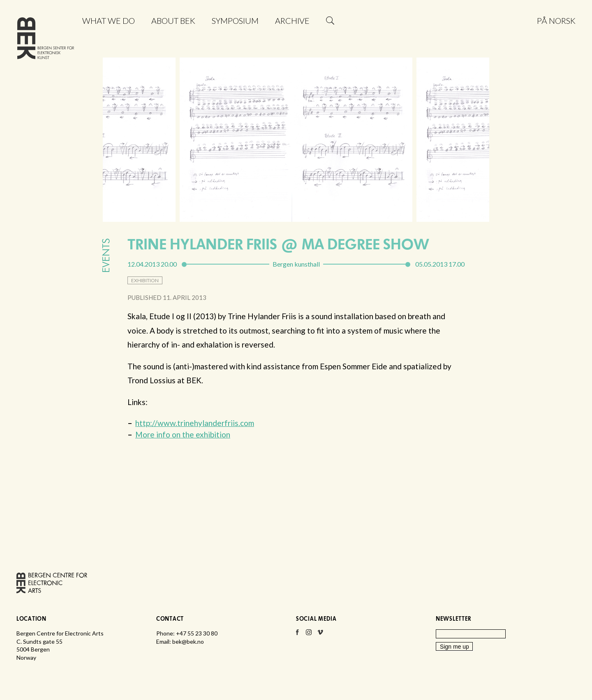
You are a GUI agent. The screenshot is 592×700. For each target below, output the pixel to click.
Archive (292, 21)
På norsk (556, 21)
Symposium (235, 21)
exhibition (145, 280)
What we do (109, 21)
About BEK (173, 21)
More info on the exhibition (183, 434)
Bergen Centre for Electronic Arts (46, 40)
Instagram (309, 635)
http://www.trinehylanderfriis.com (195, 423)
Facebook (297, 635)
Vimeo (320, 635)
